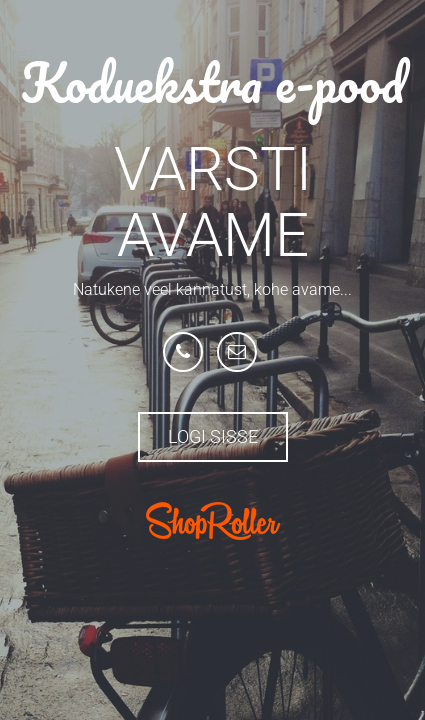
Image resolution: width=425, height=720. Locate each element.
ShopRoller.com (213, 521)
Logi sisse (213, 436)
